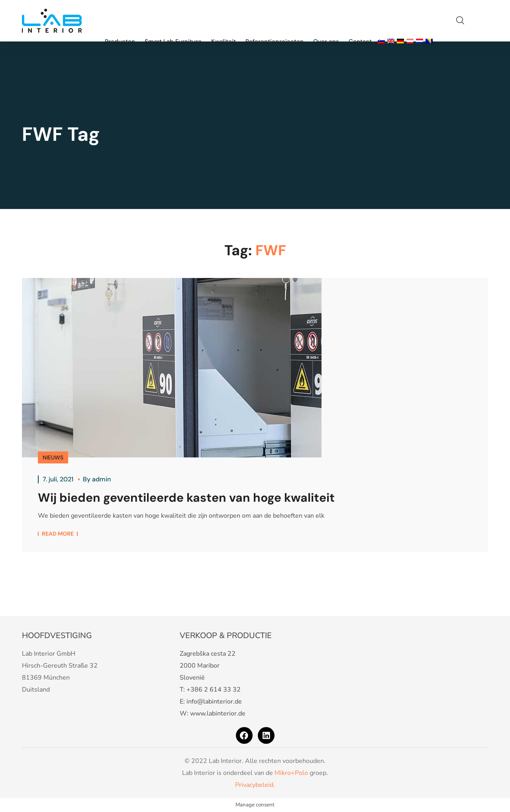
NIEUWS (53, 457)
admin (101, 479)
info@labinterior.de (214, 702)
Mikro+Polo (291, 773)
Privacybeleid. (255, 785)
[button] (460, 21)
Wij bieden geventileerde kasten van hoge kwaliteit (186, 498)
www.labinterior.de (218, 713)
